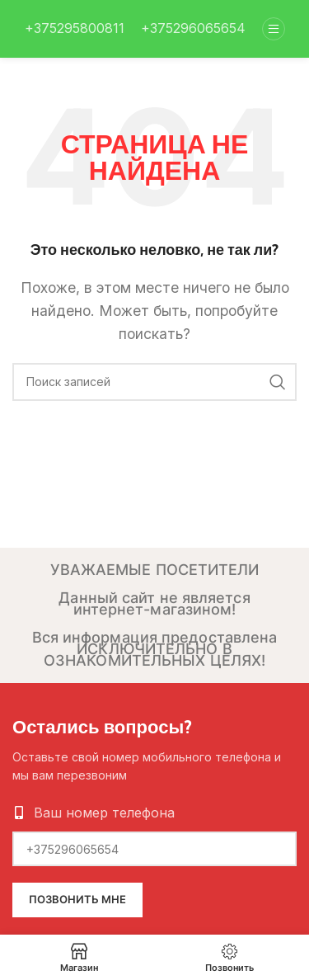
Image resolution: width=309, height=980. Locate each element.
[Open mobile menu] (274, 29)
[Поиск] (154, 382)
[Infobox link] (75, 29)
